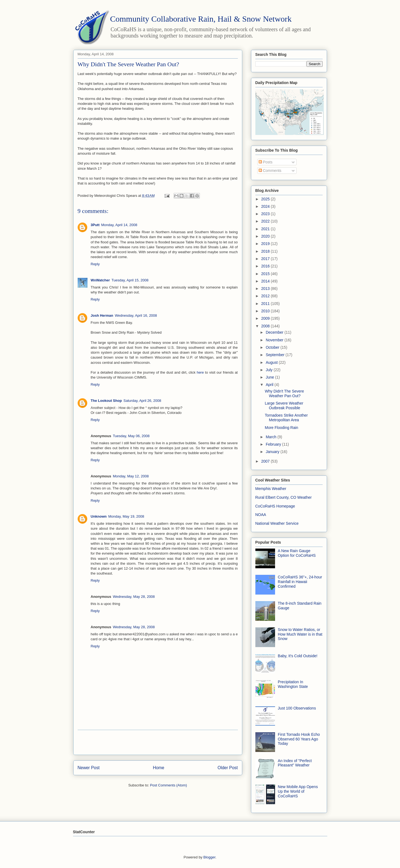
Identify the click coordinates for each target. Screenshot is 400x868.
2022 (266, 221)
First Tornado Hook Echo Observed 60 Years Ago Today (299, 739)
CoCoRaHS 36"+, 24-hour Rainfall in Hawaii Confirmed (300, 582)
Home (159, 768)
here (200, 372)
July (270, 370)
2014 (266, 281)
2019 (266, 244)
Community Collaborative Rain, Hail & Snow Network (201, 19)
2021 (266, 229)
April (270, 385)
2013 (266, 289)
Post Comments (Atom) (169, 785)
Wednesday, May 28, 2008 (134, 597)
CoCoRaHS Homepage (275, 506)
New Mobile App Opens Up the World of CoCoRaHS (298, 791)
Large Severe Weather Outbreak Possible (284, 406)
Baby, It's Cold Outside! (298, 656)
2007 (266, 461)
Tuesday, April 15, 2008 (130, 280)
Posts (266, 162)
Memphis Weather (271, 489)
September (276, 355)
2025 (266, 199)
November (275, 340)
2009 (266, 318)
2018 (266, 251)
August (272, 362)
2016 (266, 266)
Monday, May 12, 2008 (131, 476)
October (273, 347)
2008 (266, 326)
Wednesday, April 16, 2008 (136, 315)
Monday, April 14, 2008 (119, 225)
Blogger (209, 857)
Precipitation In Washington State (293, 684)
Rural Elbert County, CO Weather (284, 497)
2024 (266, 206)
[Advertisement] (158, 742)
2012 (266, 296)
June (270, 377)
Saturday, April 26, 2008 (142, 401)
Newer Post (89, 768)
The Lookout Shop (106, 401)
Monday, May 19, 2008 (126, 516)
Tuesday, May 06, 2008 (131, 436)
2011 (266, 304)
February (274, 444)
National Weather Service (277, 523)
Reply (95, 264)
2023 (266, 214)
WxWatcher (100, 280)
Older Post (228, 768)
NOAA (261, 515)
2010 (266, 311)
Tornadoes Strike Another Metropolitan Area (286, 418)
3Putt (95, 225)
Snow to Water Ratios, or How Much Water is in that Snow (300, 634)
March (272, 437)
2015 (266, 274)
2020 (266, 236)
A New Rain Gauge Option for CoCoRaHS (297, 553)
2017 (266, 259)
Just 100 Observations (297, 708)
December (275, 332)
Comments (270, 171)
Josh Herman (102, 315)
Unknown (99, 516)
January (273, 452)
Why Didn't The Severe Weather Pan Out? (284, 393)
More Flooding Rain (281, 428)
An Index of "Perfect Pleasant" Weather (295, 763)
